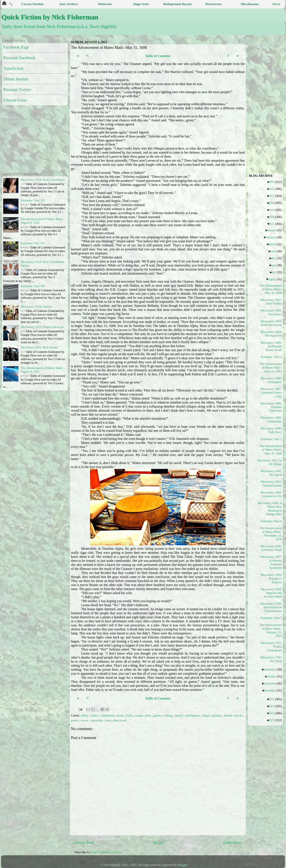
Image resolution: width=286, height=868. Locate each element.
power (75, 720)
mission (217, 715)
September (271, 669)
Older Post (232, 843)
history (180, 715)
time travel (120, 720)
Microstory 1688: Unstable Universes (271, 407)
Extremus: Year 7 (273, 618)
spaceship (97, 720)
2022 (273, 699)
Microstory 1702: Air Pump (271, 659)
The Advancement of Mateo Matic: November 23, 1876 (271, 534)
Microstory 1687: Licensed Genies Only (271, 393)
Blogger (183, 865)
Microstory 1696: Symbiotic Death (271, 548)
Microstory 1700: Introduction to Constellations (271, 607)
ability (85, 715)
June (275, 265)
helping (169, 715)
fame (149, 715)
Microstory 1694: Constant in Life (271, 494)
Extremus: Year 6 (273, 521)
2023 (273, 706)
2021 (273, 224)
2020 (273, 217)
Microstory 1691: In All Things (271, 462)
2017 (273, 196)
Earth (130, 715)
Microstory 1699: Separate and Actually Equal (271, 593)
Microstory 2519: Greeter (36, 307)
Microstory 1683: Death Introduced (271, 323)
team (108, 720)
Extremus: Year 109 (33, 286)
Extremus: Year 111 (33, 243)
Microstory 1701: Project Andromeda (271, 647)
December (271, 690)
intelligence (193, 715)
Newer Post (84, 843)
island (206, 715)
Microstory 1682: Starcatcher (271, 312)
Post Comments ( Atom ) (106, 852)
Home (159, 843)
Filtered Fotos (15, 100)
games (158, 715)
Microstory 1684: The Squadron (271, 334)
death (121, 715)
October (273, 676)
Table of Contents (158, 56)
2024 (273, 713)
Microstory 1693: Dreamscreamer (271, 483)
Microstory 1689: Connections (271, 419)
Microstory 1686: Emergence (271, 380)
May (275, 258)
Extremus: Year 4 (273, 357)
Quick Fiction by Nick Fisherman (50, 17)
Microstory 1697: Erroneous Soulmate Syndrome (271, 562)
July (275, 272)
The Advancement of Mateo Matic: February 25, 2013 (271, 630)
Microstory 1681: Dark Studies (271, 302)
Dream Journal (16, 79)
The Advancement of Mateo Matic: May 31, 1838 (271, 450)
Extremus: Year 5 (273, 439)
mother (228, 715)
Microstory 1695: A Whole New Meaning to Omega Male (271, 509)
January (273, 230)
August (273, 279)
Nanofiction (13, 68)
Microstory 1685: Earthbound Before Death (271, 346)
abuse (95, 715)
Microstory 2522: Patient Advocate (42, 327)
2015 (273, 182)
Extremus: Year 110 (33, 200)
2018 (273, 203)
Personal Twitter (17, 90)
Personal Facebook (19, 58)
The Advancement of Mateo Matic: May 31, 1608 (271, 289)
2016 (273, 189)
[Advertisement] (29, 138)
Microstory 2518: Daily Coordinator (43, 180)
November (271, 683)
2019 (273, 210)
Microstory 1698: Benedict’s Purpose (271, 578)
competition (108, 715)
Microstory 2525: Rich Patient (39, 347)
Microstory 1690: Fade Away (271, 430)
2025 (273, 720)
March (274, 244)
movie (239, 715)
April (274, 251)
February (272, 237)
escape (139, 715)
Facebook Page (16, 47)
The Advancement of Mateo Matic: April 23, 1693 (271, 368)
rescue (85, 720)
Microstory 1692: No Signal (271, 473)
